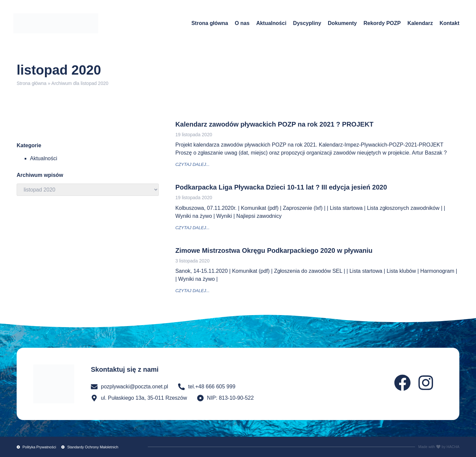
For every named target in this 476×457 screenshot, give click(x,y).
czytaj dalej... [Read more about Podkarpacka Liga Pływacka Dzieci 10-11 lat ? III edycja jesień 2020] (193, 228)
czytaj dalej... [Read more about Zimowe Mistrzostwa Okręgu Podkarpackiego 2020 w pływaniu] (193, 291)
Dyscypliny (307, 23)
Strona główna (210, 23)
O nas (242, 23)
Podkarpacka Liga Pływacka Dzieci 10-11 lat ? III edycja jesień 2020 (281, 187)
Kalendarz (420, 23)
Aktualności (271, 23)
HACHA (453, 447)
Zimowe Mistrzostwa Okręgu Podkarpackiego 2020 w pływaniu (274, 250)
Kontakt (449, 23)
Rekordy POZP (382, 23)
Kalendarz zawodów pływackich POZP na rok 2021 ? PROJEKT (274, 124)
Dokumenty (342, 23)
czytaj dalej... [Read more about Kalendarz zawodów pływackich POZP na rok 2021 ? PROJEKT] (193, 164)
